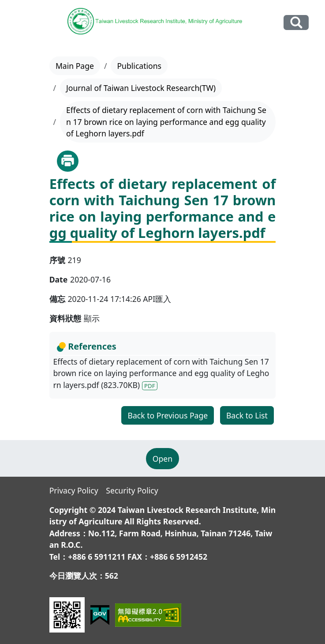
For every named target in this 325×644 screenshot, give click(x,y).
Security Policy (132, 490)
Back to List (247, 415)
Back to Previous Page (168, 415)
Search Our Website (296, 23)
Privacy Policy (74, 490)
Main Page (75, 66)
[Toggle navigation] (22, 23)
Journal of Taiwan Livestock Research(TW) (141, 88)
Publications (139, 66)
